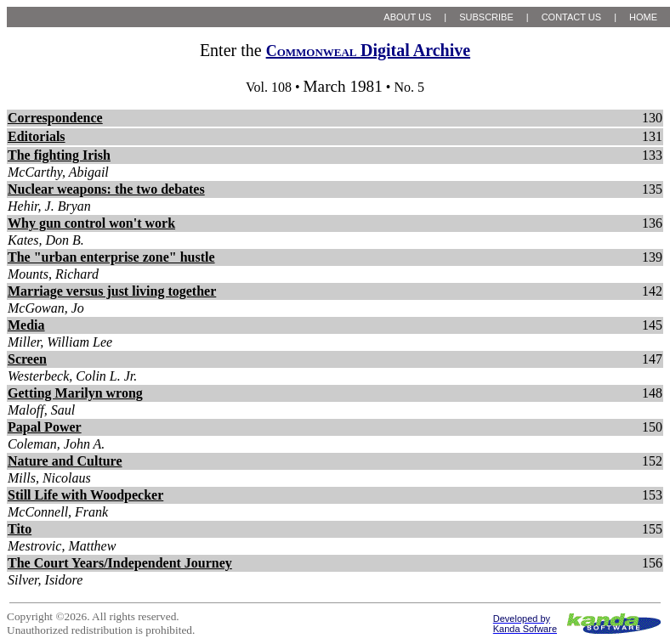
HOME (643, 17)
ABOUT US (407, 17)
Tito (20, 529)
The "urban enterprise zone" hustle (111, 257)
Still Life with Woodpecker (85, 495)
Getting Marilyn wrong (75, 393)
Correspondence (55, 118)
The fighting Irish (59, 155)
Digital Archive (368, 50)
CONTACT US (572, 17)
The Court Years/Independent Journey (120, 563)
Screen (27, 359)
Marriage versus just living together (112, 291)
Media (26, 325)
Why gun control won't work (91, 223)
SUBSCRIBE (486, 17)
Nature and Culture (65, 461)
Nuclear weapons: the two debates (106, 189)
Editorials (37, 136)
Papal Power (45, 427)
